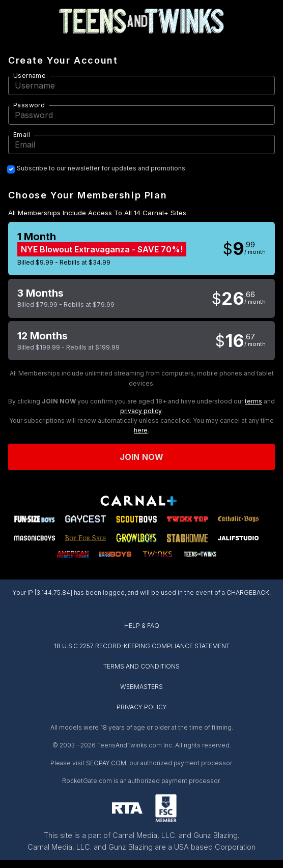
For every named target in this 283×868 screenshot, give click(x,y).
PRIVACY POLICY (142, 707)
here (141, 430)
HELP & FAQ (142, 626)
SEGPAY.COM (106, 763)
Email (22, 135)
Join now (142, 457)
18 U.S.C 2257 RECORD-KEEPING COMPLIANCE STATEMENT (142, 646)
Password (29, 105)
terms (253, 401)
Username (30, 76)
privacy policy (141, 411)
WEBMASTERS (142, 687)
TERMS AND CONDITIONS (142, 666)
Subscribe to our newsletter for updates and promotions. (102, 168)
